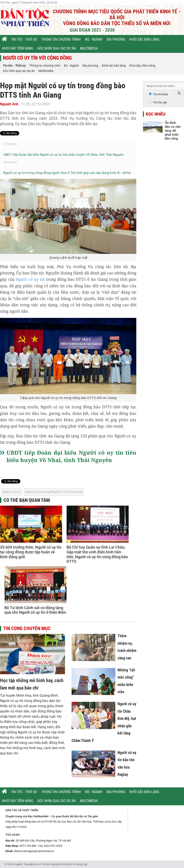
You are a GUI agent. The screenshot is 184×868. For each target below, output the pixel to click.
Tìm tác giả (160, 102)
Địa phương (116, 39)
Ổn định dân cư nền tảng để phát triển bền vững (173, 131)
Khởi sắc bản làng (144, 39)
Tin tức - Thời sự (24, 39)
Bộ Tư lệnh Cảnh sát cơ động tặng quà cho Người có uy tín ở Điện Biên (35, 610)
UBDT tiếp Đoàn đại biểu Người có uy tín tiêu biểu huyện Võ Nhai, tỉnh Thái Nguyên (63, 155)
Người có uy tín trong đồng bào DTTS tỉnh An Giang (54, 492)
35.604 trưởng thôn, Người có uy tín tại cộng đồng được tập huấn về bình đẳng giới (31, 552)
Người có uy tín (30, 279)
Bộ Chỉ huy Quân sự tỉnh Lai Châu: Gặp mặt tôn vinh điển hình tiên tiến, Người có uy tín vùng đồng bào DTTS (97, 554)
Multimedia (89, 48)
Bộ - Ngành (94, 39)
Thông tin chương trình (61, 39)
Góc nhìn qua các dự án (57, 48)
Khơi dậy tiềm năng (18, 48)
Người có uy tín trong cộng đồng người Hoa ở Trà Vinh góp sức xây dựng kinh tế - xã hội (67, 173)
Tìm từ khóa (160, 94)
